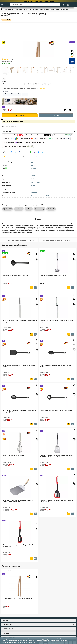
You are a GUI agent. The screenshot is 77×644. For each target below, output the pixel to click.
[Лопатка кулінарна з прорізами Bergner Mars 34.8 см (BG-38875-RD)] (57, 487)
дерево (33, 186)
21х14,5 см (37, 84)
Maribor (33, 179)
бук (32, 172)
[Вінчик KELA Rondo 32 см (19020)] (20, 442)
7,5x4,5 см (5, 84)
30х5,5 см (49, 84)
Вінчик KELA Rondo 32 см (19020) (13, 455)
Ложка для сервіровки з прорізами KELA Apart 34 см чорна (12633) (19, 411)
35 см (22, 84)
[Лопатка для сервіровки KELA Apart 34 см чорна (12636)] (20, 352)
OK (72, 640)
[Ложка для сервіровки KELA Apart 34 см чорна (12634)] (57, 352)
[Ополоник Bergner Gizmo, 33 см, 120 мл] (57, 263)
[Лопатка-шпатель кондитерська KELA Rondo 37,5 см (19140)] (20, 308)
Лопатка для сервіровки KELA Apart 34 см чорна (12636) (19, 366)
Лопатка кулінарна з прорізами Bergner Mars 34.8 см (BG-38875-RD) (56, 501)
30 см (17, 84)
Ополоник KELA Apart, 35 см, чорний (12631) (17, 276)
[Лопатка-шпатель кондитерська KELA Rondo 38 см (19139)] (57, 308)
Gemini (19, 209)
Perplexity (39, 209)
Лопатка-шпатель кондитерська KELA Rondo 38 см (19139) (57, 321)
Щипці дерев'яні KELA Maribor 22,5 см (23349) (18, 599)
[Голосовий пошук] (63, 5)
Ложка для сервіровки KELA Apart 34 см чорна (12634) (55, 366)
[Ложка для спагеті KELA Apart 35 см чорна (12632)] (57, 397)
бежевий (34, 169)
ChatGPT (7, 209)
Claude (51, 209)
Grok (29, 209)
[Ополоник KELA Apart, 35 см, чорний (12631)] (20, 263)
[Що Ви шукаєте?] (35, 5)
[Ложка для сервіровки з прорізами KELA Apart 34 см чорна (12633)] (20, 397)
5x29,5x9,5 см (29, 84)
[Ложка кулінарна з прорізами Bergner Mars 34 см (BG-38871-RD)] (20, 532)
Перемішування (36, 182)
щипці (33, 175)
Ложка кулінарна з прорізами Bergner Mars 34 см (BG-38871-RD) (19, 546)
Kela (32, 162)
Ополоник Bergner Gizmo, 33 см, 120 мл (53, 276)
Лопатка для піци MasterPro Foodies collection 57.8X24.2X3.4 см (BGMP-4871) (18, 501)
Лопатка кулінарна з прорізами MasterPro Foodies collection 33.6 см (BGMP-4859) (57, 456)
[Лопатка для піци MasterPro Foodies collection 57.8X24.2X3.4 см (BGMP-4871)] (20, 487)
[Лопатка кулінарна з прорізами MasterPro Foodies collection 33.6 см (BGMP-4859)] (57, 442)
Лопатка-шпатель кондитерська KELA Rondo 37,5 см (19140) (20, 321)
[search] (57, 5)
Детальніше (41, 89)
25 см (43, 84)
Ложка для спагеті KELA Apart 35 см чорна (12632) (56, 410)
